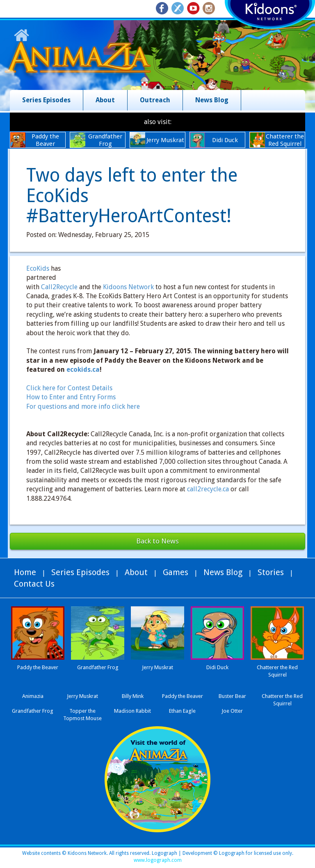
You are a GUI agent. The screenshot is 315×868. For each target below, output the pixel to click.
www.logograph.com (158, 860)
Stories (271, 572)
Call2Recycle (59, 287)
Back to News (157, 541)
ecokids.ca (83, 370)
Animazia (33, 696)
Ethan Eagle (182, 711)
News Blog (212, 100)
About (105, 100)
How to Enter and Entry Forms (71, 397)
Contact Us (34, 584)
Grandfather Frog (33, 711)
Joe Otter (232, 711)
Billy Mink (133, 696)
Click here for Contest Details (69, 388)
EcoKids (38, 268)
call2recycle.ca (208, 489)
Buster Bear (232, 696)
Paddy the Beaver (183, 696)
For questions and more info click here (83, 406)
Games (176, 572)
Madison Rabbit (132, 711)
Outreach (155, 100)
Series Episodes (46, 100)
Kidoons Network (128, 287)
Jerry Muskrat (82, 696)
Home (25, 572)
